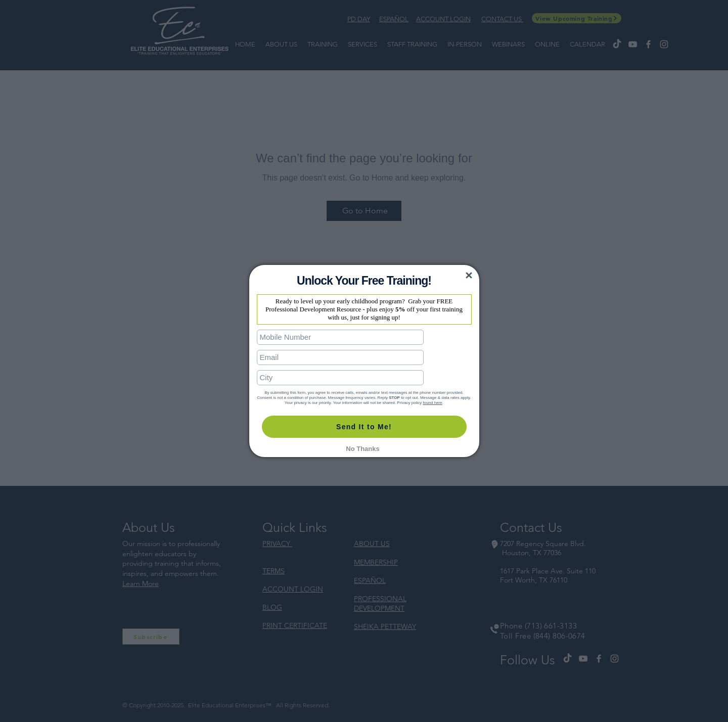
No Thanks (362, 438)
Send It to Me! (364, 416)
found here (432, 392)
